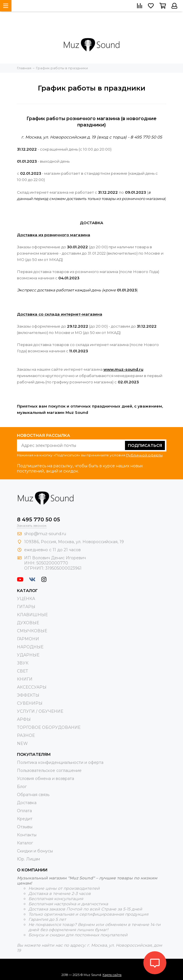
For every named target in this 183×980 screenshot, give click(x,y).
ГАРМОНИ (28, 639)
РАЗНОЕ (26, 735)
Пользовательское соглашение (49, 770)
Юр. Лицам (28, 859)
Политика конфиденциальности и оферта (60, 762)
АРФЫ (24, 719)
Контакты (27, 835)
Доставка (27, 803)
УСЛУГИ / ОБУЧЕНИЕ (40, 711)
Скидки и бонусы (35, 851)
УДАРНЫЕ (28, 655)
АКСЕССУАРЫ (32, 687)
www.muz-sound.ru (123, 369)
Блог (22, 787)
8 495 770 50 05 (38, 520)
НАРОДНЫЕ (30, 647)
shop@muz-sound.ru (45, 534)
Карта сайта (112, 975)
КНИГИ (25, 679)
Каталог (25, 843)
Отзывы (25, 827)
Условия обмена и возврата (46, 779)
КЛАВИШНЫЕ (32, 615)
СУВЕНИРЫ (30, 703)
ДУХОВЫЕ (28, 623)
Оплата (24, 811)
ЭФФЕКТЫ (28, 695)
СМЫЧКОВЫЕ (32, 631)
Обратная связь (33, 795)
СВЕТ (23, 671)
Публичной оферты (144, 455)
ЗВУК (23, 663)
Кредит (25, 819)
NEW (22, 743)
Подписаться (145, 445)
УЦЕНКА (26, 599)
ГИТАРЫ (26, 607)
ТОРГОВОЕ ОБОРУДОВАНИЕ (49, 727)
